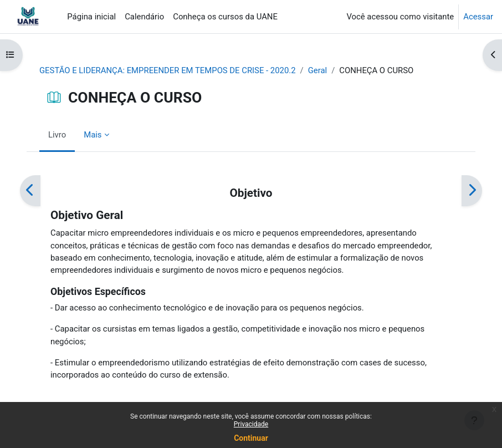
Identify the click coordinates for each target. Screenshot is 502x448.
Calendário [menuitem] (144, 17)
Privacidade (251, 424)
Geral (317, 70)
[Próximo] (472, 190)
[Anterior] (30, 190)
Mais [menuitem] (93, 135)
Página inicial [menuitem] (91, 17)
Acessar (478, 17)
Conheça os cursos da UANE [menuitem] (225, 17)
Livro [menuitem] (57, 135)
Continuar (251, 438)
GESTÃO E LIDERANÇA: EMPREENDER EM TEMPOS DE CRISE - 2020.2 (168, 70)
